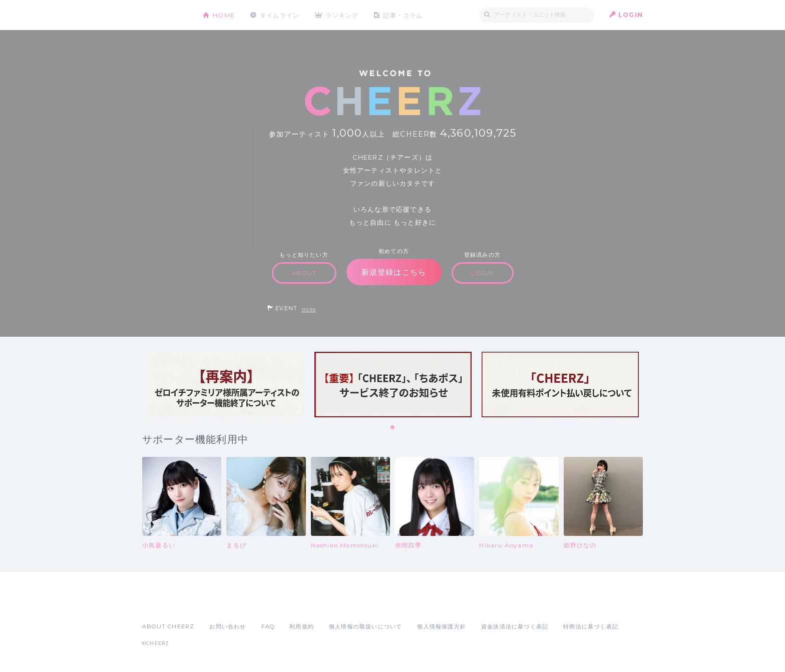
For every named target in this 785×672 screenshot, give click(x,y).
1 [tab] (393, 428)
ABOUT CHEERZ (168, 626)
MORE (309, 309)
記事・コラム (404, 15)
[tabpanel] (226, 385)
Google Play (218, 604)
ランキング (343, 15)
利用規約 (302, 626)
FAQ (268, 626)
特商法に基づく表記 (591, 626)
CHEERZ (165, 15)
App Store (165, 604)
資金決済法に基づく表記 (515, 626)
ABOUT (304, 273)
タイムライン (280, 15)
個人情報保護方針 (442, 626)
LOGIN (631, 15)
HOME (224, 15)
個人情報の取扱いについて (365, 626)
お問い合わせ (228, 626)
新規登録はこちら (394, 272)
